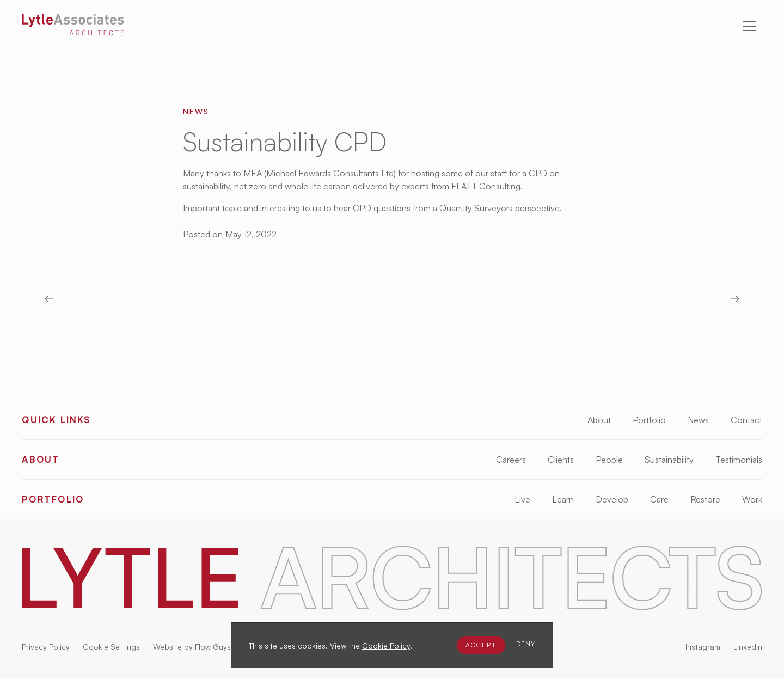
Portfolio (649, 420)
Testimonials (739, 460)
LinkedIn (748, 647)
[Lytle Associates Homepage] (73, 27)
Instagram (703, 647)
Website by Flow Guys (192, 647)
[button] (481, 645)
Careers (511, 460)
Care (659, 499)
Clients (561, 460)
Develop (612, 499)
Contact (746, 420)
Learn (563, 499)
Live (522, 499)
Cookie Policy (386, 646)
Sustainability (669, 460)
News (698, 420)
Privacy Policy (46, 647)
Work (752, 499)
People (609, 460)
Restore (705, 499)
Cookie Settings (111, 647)
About (599, 420)
